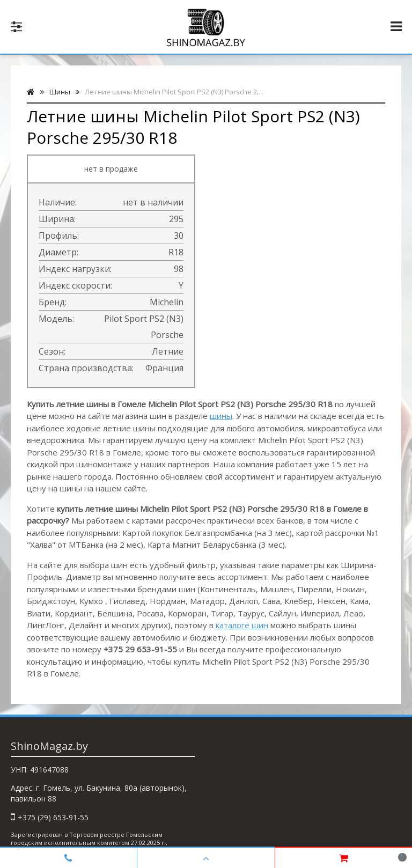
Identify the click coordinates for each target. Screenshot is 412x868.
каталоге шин (242, 625)
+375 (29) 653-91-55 (53, 817)
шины (221, 416)
